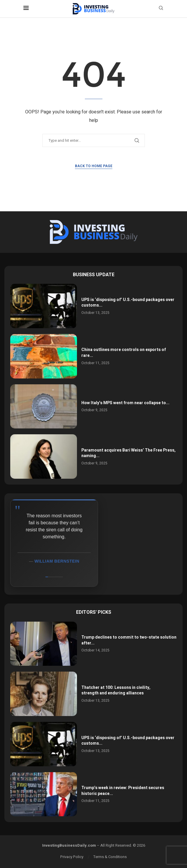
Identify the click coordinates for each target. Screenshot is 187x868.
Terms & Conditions (110, 857)
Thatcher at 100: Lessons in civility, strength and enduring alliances (116, 690)
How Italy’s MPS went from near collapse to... (125, 403)
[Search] (161, 9)
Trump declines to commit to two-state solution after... (129, 640)
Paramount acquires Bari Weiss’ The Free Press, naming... (128, 453)
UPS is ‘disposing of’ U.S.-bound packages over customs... (128, 303)
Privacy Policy (72, 857)
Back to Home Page (94, 166)
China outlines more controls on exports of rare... (124, 353)
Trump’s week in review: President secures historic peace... (123, 791)
